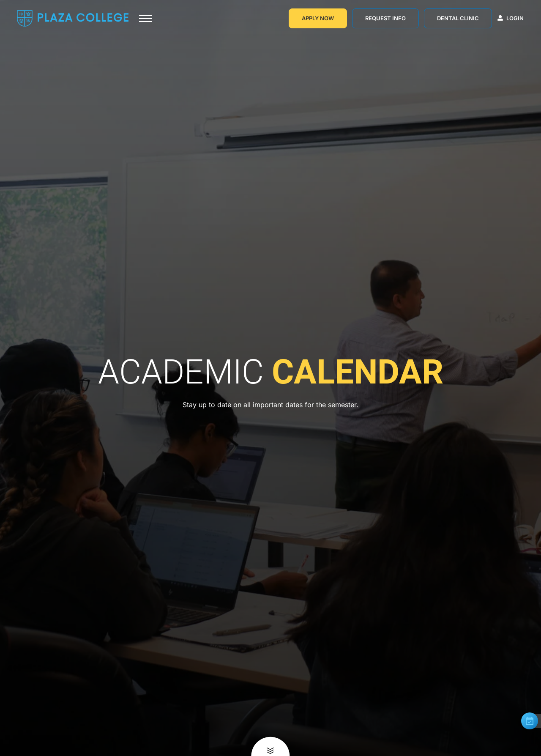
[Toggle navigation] (145, 19)
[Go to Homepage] (73, 18)
